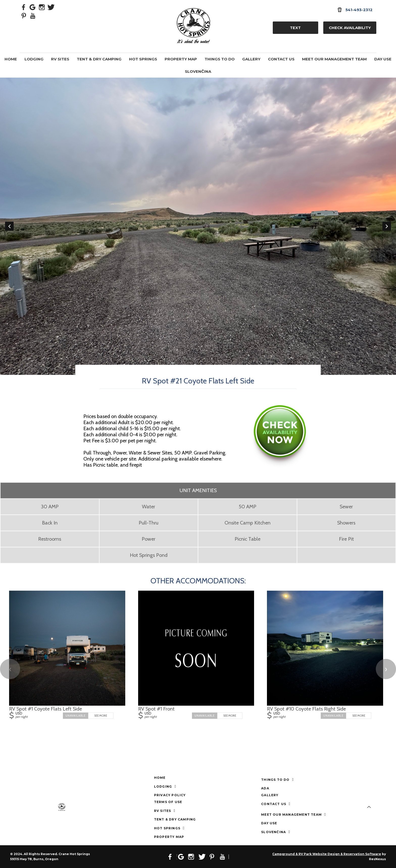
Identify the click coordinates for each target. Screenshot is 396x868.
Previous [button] (9, 226)
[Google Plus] (33, 7)
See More (101, 716)
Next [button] (387, 226)
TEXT (295, 28)
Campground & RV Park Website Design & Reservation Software (327, 854)
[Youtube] (33, 15)
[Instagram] (42, 7)
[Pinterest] (24, 15)
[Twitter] (51, 7)
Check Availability (350, 28)
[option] (198, 226)
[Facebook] (24, 7)
